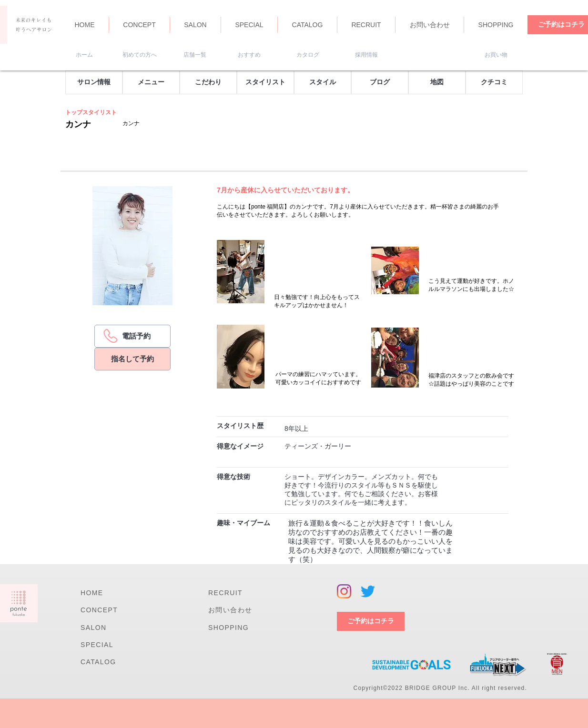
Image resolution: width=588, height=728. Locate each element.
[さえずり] (368, 591)
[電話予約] (132, 336)
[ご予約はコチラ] (371, 621)
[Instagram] (344, 591)
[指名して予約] (132, 359)
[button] (94, 82)
